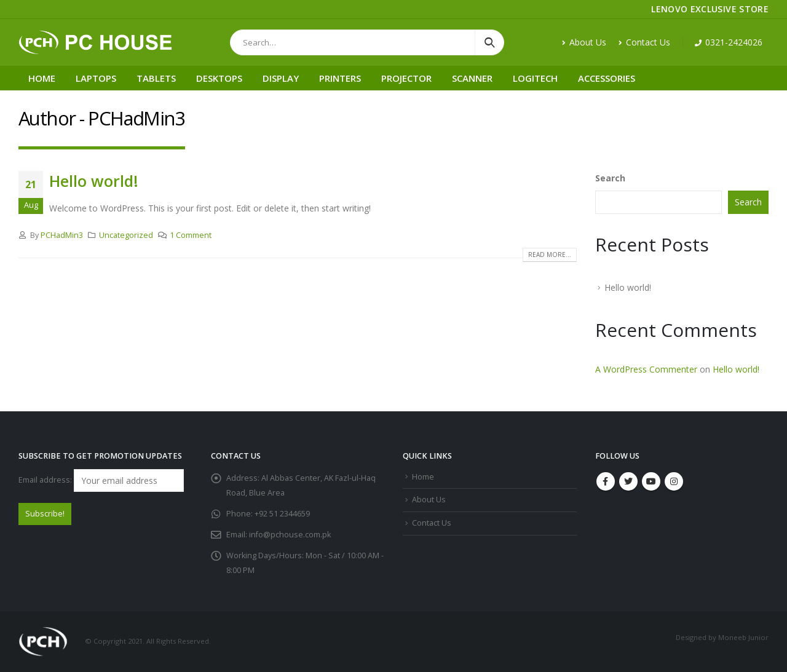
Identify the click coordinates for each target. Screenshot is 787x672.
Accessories (607, 78)
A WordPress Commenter (646, 369)
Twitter (628, 481)
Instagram (674, 481)
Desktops (219, 78)
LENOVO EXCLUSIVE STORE (710, 9)
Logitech (535, 78)
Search (610, 178)
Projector (406, 78)
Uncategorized (126, 235)
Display (281, 78)
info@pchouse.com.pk (290, 535)
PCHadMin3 (62, 235)
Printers (340, 78)
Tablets (156, 78)
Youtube (651, 481)
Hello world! (94, 181)
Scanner (472, 78)
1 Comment (191, 235)
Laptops (96, 78)
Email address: (101, 480)
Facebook (606, 481)
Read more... (550, 255)
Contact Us (644, 42)
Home (42, 78)
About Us (584, 42)
